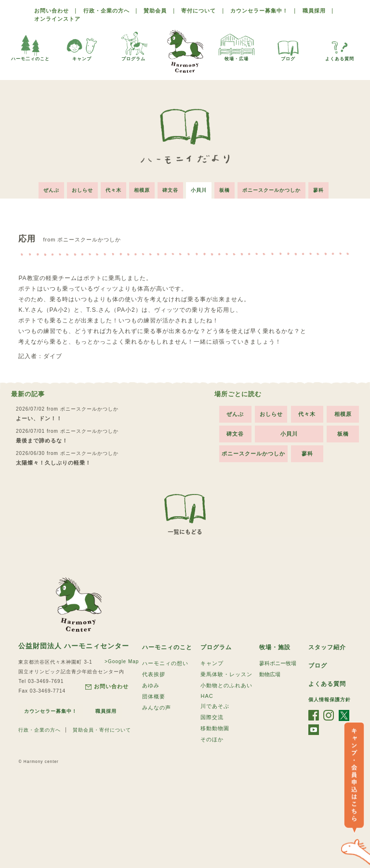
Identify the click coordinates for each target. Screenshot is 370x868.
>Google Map (122, 661)
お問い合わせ (52, 11)
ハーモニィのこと (167, 647)
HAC (207, 696)
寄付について (198, 11)
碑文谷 (170, 190)
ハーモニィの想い (165, 663)
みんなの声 (157, 708)
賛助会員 (155, 11)
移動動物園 (215, 728)
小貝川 (199, 190)
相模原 (142, 190)
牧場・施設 (275, 647)
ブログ (288, 46)
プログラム (133, 46)
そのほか (212, 739)
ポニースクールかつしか (271, 190)
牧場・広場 (237, 46)
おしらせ (82, 190)
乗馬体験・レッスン (226, 674)
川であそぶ (215, 706)
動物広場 (270, 674)
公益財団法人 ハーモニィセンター (74, 646)
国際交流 (212, 717)
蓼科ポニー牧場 (278, 663)
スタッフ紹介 (327, 647)
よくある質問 (340, 46)
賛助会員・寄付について (102, 730)
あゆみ (151, 685)
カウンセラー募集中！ (259, 11)
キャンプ (82, 46)
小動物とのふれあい (226, 685)
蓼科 (318, 190)
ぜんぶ (51, 190)
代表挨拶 (154, 674)
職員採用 (314, 11)
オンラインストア (57, 19)
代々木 (113, 190)
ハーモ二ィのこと (30, 46)
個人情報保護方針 (330, 700)
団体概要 (154, 696)
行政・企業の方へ (106, 11)
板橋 (225, 190)
